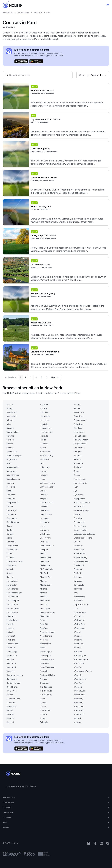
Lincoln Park (45, 538)
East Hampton (12, 589)
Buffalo (10, 491)
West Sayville (80, 691)
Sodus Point (79, 550)
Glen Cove (11, 663)
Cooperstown (12, 546)
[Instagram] (89, 843)
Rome (76, 471)
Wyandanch (79, 714)
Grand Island (12, 687)
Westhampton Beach (83, 671)
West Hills (78, 675)
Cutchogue (11, 565)
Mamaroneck (46, 557)
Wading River (80, 624)
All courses (8, 12)
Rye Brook (78, 495)
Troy (76, 593)
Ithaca (43, 479)
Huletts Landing (47, 455)
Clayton (10, 530)
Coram (9, 553)
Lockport (44, 550)
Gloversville (12, 679)
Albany (9, 408)
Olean (43, 699)
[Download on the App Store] (21, 61)
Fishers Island (12, 644)
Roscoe (77, 475)
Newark (43, 620)
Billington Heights (14, 455)
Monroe (44, 593)
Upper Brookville (81, 604)
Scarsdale (78, 518)
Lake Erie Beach (47, 503)
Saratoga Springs (81, 510)
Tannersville (79, 585)
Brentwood (11, 471)
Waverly (77, 648)
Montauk (44, 597)
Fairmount (11, 636)
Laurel (43, 526)
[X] (95, 843)
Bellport (10, 448)
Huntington (45, 459)
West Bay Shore (81, 659)
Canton (10, 506)
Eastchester (12, 585)
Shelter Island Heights (83, 538)
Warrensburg (79, 628)
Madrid (43, 553)
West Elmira (79, 663)
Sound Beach (80, 553)
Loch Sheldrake (47, 546)
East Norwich (12, 604)
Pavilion (77, 404)
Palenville (44, 722)
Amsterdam (11, 416)
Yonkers (77, 722)
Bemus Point (12, 452)
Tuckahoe (78, 601)
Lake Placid (45, 510)
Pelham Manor (80, 420)
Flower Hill (11, 648)
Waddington (79, 620)
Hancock (10, 722)
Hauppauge (45, 416)
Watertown (78, 644)
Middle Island (46, 585)
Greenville (11, 703)
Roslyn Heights (80, 483)
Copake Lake (12, 550)
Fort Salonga (12, 652)
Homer (43, 448)
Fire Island (11, 640)
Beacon (10, 444)
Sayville (77, 514)
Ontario (43, 706)
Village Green (80, 612)
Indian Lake (45, 467)
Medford (44, 573)
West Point (78, 683)
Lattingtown (45, 522)
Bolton (9, 463)
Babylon (10, 428)
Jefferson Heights (48, 483)
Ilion (42, 463)
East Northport (13, 601)
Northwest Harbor (48, 675)
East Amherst (12, 581)
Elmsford (10, 628)
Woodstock (79, 710)
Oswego (44, 714)
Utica (76, 608)
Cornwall (10, 557)
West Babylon (80, 655)
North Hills (44, 663)
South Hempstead (82, 561)
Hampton (10, 718)
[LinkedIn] (101, 843)
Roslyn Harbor (80, 479)
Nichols (43, 648)
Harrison (44, 408)
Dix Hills (10, 577)
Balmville (10, 436)
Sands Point (79, 506)
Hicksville (44, 436)
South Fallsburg (81, 557)
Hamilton (10, 714)
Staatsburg (78, 569)
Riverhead (78, 463)
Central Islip (12, 514)
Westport (78, 687)
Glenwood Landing (15, 675)
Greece (10, 695)
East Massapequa (14, 593)
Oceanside (45, 683)
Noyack (43, 679)
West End (78, 667)
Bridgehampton (13, 479)
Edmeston (11, 616)
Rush (76, 487)
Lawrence (44, 530)
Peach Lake (79, 412)
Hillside (43, 440)
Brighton (10, 483)
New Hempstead (47, 632)
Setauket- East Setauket (84, 534)
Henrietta (44, 424)
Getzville (10, 659)
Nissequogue (46, 652)
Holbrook (44, 444)
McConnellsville (47, 569)
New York (38, 12)
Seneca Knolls (80, 530)
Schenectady (80, 522)
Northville (44, 671)
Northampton (46, 655)
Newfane (44, 628)
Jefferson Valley (47, 487)
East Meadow (12, 597)
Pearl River (79, 416)
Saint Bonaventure (82, 503)
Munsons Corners (48, 612)
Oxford (43, 718)
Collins (9, 538)
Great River (11, 691)
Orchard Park (46, 710)
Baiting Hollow (13, 432)
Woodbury (78, 699)
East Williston (12, 612)
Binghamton (12, 459)
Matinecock (45, 565)
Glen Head (11, 667)
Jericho (43, 491)
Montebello (45, 601)
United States (23, 12)
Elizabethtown (13, 620)
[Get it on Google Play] (36, 61)
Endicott (10, 632)
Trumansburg (80, 597)
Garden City (12, 655)
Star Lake (78, 577)
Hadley (10, 710)
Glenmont (11, 671)
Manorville (45, 561)
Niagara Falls (46, 644)
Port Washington (81, 440)
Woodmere (79, 706)
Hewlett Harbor (47, 432)
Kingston (44, 499)
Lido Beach (45, 534)
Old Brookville (46, 691)
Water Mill (78, 640)
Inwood (43, 471)
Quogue (77, 452)
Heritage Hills (46, 428)
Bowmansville (12, 467)
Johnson (44, 495)
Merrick (43, 581)
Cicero (9, 526)
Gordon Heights (13, 683)
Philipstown (79, 424)
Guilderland (11, 706)
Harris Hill (44, 404)
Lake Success (46, 514)
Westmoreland (80, 679)
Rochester (78, 467)
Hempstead (45, 420)
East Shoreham (13, 608)
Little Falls (44, 542)
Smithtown (78, 546)
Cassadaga (11, 510)
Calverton (11, 499)
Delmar (10, 573)
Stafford (77, 573)
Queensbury (79, 448)
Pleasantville (79, 432)
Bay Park (10, 440)
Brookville (11, 487)
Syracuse (78, 581)
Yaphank (78, 718)
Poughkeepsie (80, 444)
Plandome (78, 428)
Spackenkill (79, 565)
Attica (9, 424)
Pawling (77, 408)
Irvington (44, 475)
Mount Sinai (45, 608)
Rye (76, 491)
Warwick (77, 632)
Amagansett (12, 412)
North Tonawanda (48, 667)
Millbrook (44, 589)
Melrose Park (46, 577)
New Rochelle (46, 636)
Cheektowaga (13, 522)
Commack (11, 542)
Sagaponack (79, 499)
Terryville (78, 589)
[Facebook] (108, 843)
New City (44, 624)
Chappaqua (12, 518)
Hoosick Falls (46, 452)
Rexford (77, 459)
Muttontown (45, 616)
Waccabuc (78, 616)
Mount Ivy (44, 604)
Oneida (43, 703)
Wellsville (78, 652)
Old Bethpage (46, 687)
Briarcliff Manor (13, 475)
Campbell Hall (12, 503)
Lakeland (44, 506)
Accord (10, 404)
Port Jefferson (80, 436)
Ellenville (10, 624)
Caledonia (11, 495)
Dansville (10, 569)
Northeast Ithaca (47, 659)
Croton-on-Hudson (15, 561)
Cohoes (10, 534)
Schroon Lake (80, 526)
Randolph (78, 455)
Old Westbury (46, 695)
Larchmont (45, 518)
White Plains (79, 695)
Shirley (77, 542)
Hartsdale (44, 412)
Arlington (10, 420)
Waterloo (78, 636)
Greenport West (13, 699)
